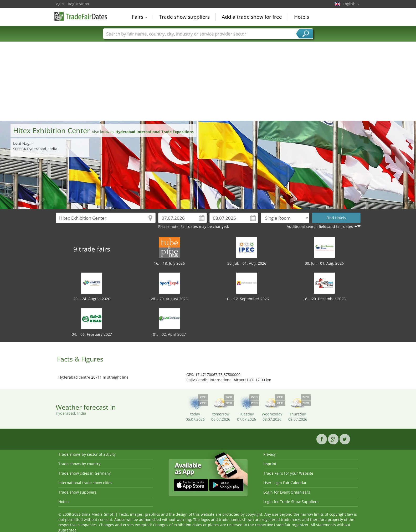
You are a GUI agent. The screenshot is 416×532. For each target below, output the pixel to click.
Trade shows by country (79, 464)
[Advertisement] (208, 81)
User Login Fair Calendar (285, 483)
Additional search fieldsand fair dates (320, 226)
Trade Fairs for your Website (288, 473)
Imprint (270, 464)
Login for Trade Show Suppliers (291, 502)
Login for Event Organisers (287, 492)
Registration (78, 4)
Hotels (302, 17)
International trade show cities (85, 483)
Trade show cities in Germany (84, 473)
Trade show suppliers (184, 17)
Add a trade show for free (252, 17)
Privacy (269, 454)
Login (59, 4)
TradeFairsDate (81, 16)
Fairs (140, 17)
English (351, 4)
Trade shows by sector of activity (87, 454)
